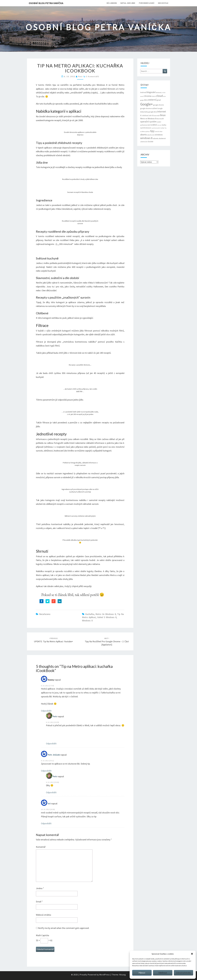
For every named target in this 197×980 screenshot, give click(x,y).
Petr (80, 76)
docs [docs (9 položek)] (146, 100)
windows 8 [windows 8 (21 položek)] (146, 138)
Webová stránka (43, 915)
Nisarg (123, 975)
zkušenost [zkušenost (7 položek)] (162, 138)
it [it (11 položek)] (141, 115)
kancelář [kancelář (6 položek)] (157, 116)
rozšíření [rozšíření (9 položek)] (154, 125)
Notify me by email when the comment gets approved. (63, 928)
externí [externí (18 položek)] (152, 100)
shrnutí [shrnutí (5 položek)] (159, 125)
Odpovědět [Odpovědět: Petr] (51, 744)
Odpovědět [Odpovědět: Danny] (46, 711)
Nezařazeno (45, 614)
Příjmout (142, 973)
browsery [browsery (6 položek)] (159, 92)
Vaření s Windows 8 (107, 617)
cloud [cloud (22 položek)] (159, 96)
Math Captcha (42, 935)
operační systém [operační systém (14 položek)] (148, 122)
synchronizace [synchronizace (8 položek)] (146, 128)
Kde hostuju (163, 3)
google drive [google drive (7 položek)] (153, 112)
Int (49, 804)
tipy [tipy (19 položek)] (152, 131)
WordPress (105, 975)
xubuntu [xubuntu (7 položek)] (156, 138)
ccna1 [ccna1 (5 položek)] (142, 96)
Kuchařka (90, 614)
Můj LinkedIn (112, 3)
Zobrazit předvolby (183, 973)
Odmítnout (163, 973)
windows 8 (87, 621)
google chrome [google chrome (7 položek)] (158, 105)
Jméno (40, 888)
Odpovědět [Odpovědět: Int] (46, 823)
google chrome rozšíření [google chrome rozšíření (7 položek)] (149, 108)
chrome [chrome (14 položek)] (147, 96)
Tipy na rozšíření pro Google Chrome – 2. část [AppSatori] (107, 642)
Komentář (41, 847)
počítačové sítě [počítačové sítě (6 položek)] (145, 125)
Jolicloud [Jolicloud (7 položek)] (145, 116)
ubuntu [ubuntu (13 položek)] (143, 135)
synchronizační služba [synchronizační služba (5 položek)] (158, 128)
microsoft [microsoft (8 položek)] (160, 119)
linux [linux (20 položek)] (163, 115)
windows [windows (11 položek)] (159, 135)
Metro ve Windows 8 (106, 614)
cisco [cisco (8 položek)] (154, 96)
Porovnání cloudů (147, 3)
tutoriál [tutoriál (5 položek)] (157, 132)
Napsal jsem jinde (128, 3)
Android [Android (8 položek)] (143, 92)
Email (39, 902)
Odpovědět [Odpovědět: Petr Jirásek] (46, 771)
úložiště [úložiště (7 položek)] (151, 142)
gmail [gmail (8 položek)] (159, 100)
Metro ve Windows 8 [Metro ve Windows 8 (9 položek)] (148, 119)
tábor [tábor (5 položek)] (161, 132)
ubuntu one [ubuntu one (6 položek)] (151, 135)
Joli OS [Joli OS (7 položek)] (151, 116)
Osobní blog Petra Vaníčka (46, 3)
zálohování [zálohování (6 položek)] (144, 142)
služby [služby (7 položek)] (164, 125)
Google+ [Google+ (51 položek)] (146, 104)
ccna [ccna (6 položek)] (164, 92)
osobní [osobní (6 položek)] (159, 122)
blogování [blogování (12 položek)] (151, 92)
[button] (192, 954)
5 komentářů (92, 76)
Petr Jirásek (54, 755)
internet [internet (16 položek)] (162, 112)
